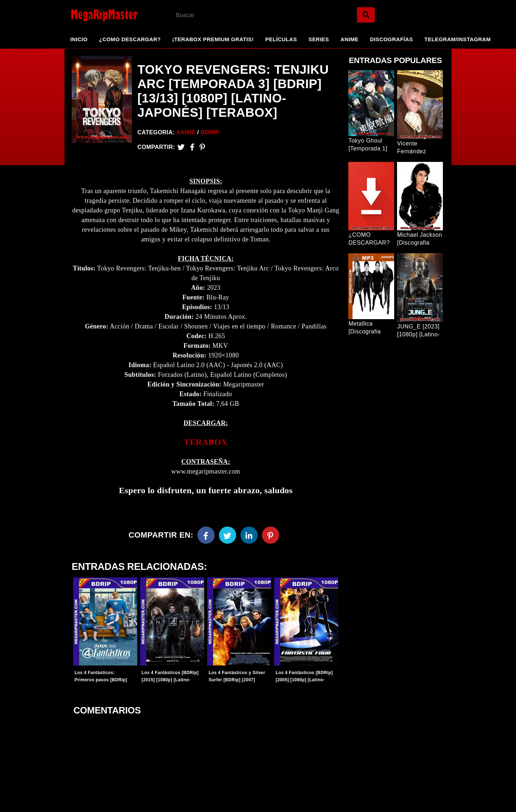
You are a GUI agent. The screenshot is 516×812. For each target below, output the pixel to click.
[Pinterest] (202, 147)
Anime (349, 39)
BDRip (210, 132)
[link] (206, 442)
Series (319, 39)
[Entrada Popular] (371, 103)
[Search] (366, 15)
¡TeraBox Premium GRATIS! (213, 39)
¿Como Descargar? (130, 39)
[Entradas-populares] (105, 621)
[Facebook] (206, 535)
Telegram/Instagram (457, 39)
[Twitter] (181, 147)
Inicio (79, 39)
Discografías (392, 39)
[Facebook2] (192, 147)
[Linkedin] (249, 535)
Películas (281, 39)
